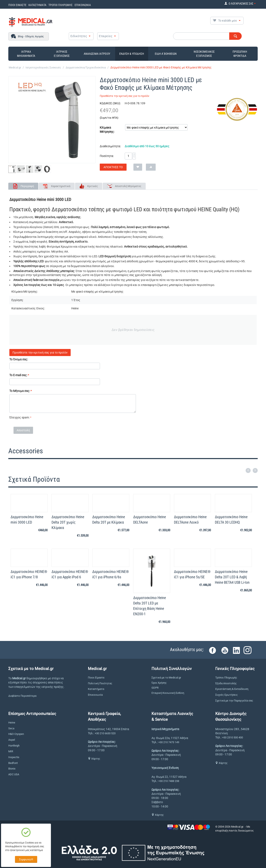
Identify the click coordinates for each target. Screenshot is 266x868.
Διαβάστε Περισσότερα (22, 696)
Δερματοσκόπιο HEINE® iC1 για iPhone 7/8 (29, 574)
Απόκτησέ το (113, 167)
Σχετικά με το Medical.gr (166, 678)
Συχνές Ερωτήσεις (227, 695)
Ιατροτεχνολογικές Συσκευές (43, 67)
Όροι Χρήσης (159, 683)
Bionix (12, 769)
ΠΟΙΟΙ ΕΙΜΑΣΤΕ (17, 5)
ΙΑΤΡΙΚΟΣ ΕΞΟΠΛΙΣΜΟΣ (62, 54)
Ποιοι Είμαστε (96, 678)
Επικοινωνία (95, 695)
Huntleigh (14, 746)
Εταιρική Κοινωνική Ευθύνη (168, 693)
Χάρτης (94, 759)
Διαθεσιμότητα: (110, 146)
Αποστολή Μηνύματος (128, 186)
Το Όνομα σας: (19, 359)
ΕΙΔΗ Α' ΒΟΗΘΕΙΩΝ (166, 54)
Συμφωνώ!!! (26, 859)
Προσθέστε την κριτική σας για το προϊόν (124, 96)
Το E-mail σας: (18, 375)
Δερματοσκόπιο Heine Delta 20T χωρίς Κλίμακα (68, 522)
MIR (11, 751)
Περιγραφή (27, 186)
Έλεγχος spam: (19, 417)
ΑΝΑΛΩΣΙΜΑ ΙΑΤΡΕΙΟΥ (97, 54)
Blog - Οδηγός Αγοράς (31, 36)
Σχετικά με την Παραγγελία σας (234, 701)
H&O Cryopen (16, 734)
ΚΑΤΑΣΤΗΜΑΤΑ (37, 5)
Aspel (12, 740)
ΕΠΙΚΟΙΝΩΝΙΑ (83, 5)
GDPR (155, 688)
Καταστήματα (96, 689)
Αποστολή (23, 430)
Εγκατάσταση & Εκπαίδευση (232, 689)
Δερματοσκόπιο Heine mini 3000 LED (27, 520)
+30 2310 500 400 (233, 737)
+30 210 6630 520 (105, 733)
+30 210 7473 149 (169, 742)
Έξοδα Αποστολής (226, 683)
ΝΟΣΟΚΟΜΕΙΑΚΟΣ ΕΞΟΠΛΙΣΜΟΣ (204, 54)
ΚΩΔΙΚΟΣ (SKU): (110, 103)
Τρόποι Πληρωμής (226, 678)
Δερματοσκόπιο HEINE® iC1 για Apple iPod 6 (70, 574)
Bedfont (13, 763)
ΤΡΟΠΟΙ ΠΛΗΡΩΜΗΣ (60, 5)
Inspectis (14, 757)
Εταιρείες (106, 36)
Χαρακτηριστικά (61, 186)
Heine (12, 723)
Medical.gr (15, 67)
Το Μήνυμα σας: (20, 391)
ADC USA (14, 774)
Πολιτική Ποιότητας (100, 683)
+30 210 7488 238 (169, 781)
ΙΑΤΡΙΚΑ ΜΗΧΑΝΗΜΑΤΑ (26, 54)
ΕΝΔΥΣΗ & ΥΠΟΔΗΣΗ (132, 54)
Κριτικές (93, 186)
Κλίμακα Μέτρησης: (107, 130)
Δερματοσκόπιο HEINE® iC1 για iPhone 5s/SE (192, 574)
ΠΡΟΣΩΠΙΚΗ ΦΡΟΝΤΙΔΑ (240, 54)
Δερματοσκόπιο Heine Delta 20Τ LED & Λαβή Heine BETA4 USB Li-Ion (232, 577)
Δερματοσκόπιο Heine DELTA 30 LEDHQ (231, 520)
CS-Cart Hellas (224, 834)
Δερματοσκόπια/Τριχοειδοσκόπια (86, 67)
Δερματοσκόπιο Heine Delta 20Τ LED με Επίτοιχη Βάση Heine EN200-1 (150, 606)
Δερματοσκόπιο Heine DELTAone (150, 520)
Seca (11, 728)
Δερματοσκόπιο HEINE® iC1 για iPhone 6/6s (111, 574)
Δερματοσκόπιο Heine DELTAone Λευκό (190, 520)
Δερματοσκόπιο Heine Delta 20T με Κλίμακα (109, 520)
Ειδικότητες (79, 36)
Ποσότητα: (107, 156)
